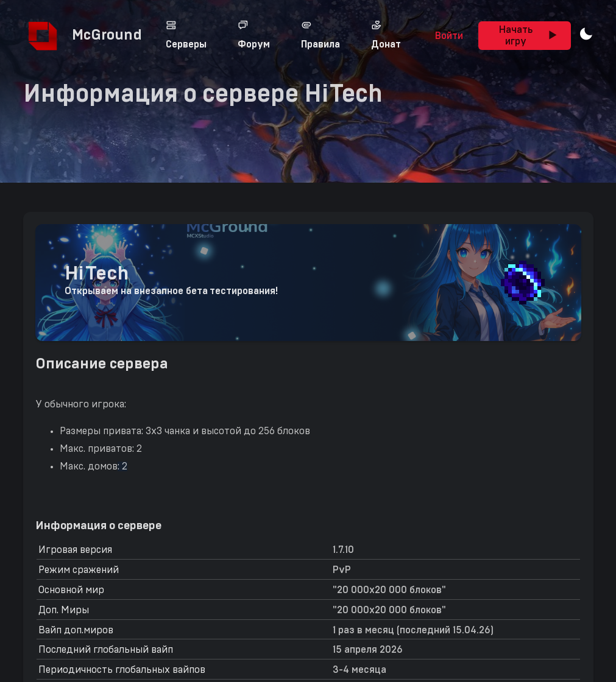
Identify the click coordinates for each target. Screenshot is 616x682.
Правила (320, 35)
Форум (254, 35)
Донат (386, 35)
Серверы (186, 35)
